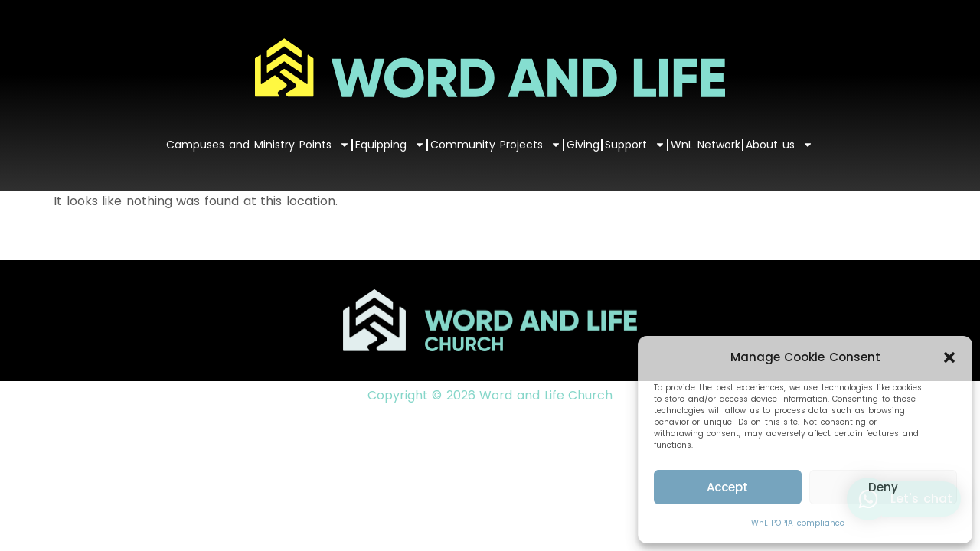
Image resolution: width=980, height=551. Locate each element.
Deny (883, 487)
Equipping (390, 145)
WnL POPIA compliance (798, 523)
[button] (949, 357)
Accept (727, 487)
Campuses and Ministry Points (258, 145)
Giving (583, 145)
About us (779, 145)
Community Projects (496, 145)
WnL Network (706, 145)
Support (635, 145)
